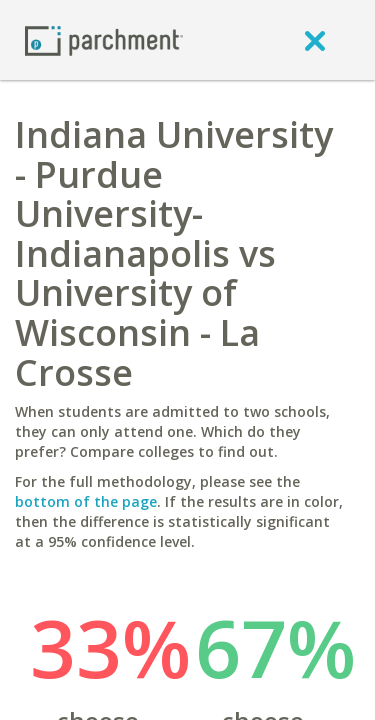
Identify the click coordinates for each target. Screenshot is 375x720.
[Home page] (104, 39)
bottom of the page (86, 501)
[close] (315, 40)
